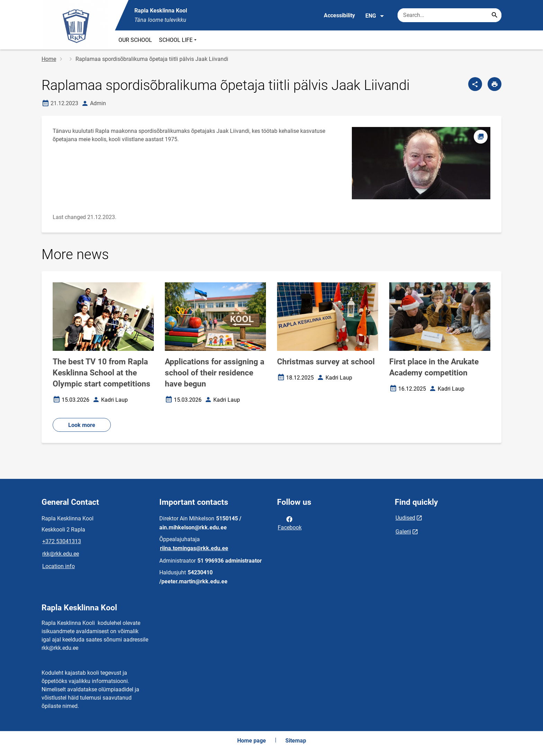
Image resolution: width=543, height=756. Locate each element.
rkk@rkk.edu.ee (61, 554)
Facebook (290, 523)
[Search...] (495, 15)
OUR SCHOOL (135, 40)
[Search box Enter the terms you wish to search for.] (449, 15)
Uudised (405, 518)
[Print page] (495, 84)
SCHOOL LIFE (179, 40)
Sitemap (296, 741)
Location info (59, 566)
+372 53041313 (62, 541)
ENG (375, 16)
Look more (82, 425)
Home (49, 59)
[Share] (475, 84)
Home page (252, 741)
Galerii (403, 532)
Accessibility (339, 15)
